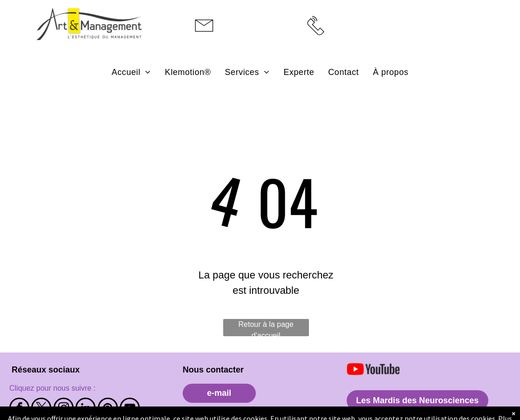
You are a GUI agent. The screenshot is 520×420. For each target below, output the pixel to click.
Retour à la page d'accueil (266, 328)
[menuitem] (131, 72)
